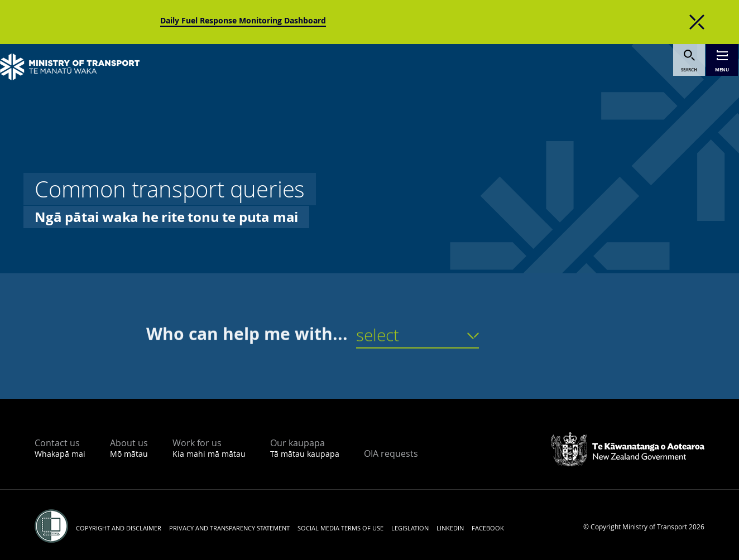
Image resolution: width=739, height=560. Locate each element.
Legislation (410, 528)
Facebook (488, 528)
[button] (418, 341)
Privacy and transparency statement (229, 528)
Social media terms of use (340, 528)
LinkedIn (450, 528)
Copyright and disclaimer (119, 528)
